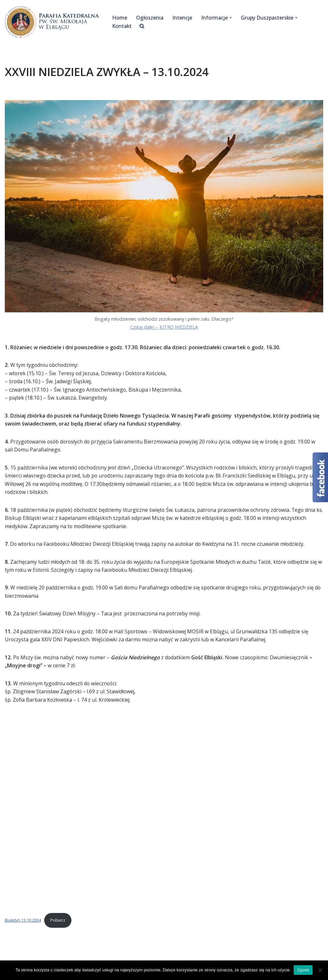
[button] (231, 18)
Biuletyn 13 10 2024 (23, 921)
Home (120, 18)
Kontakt (122, 26)
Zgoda (303, 970)
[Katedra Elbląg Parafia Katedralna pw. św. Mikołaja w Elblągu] (53, 22)
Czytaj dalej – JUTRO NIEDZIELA (164, 327)
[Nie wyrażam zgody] (320, 970)
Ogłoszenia (150, 18)
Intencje (182, 18)
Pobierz (58, 921)
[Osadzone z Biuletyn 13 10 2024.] (164, 811)
